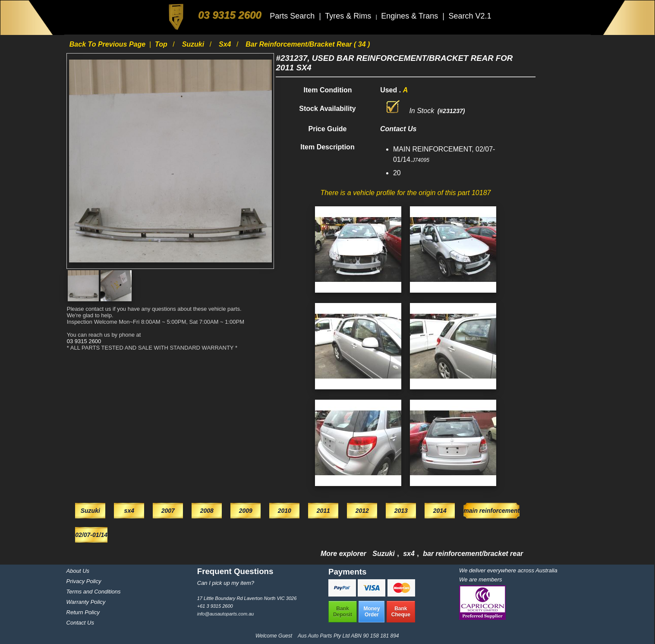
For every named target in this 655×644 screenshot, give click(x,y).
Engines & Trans (411, 16)
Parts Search (293, 16)
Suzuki (194, 44)
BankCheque (401, 612)
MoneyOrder (372, 612)
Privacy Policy (84, 581)
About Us (78, 571)
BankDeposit (343, 612)
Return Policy (83, 612)
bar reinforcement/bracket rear (473, 554)
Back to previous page (109, 44)
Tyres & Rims (349, 16)
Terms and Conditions (94, 592)
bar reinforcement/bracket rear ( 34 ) (308, 44)
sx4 (226, 44)
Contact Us (80, 623)
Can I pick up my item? (226, 583)
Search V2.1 (470, 16)
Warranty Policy (86, 602)
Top (162, 44)
